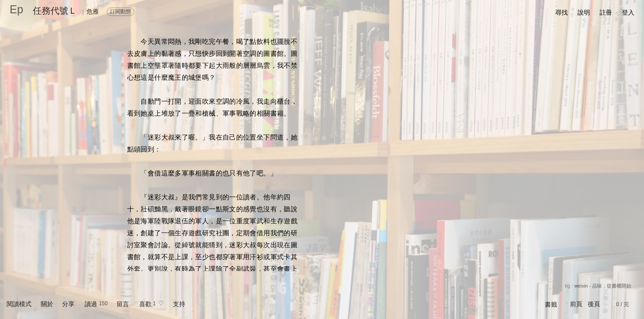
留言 (123, 304)
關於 (47, 304)
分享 (68, 304)
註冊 (606, 12)
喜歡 (145, 304)
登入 (628, 12)
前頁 (576, 304)
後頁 (594, 304)
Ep (17, 9)
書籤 (551, 304)
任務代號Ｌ (55, 11)
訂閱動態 (121, 12)
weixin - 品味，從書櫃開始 (603, 286)
